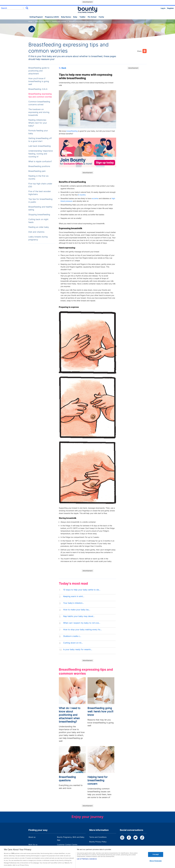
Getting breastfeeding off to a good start (40, 140)
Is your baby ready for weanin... (78, 649)
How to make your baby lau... (77, 610)
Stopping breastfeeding (39, 215)
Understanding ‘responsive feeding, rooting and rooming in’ (41, 154)
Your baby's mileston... (74, 603)
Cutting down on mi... (73, 643)
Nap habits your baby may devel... (79, 616)
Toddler (82, 17)
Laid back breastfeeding (40, 146)
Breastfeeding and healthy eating (40, 208)
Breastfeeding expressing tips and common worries (40, 95)
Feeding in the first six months (38, 177)
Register (171, 8)
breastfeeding (72, 131)
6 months (82, 195)
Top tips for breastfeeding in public (40, 201)
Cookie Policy (95, 846)
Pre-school (92, 17)
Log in (163, 8)
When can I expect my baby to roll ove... (82, 623)
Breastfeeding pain (37, 171)
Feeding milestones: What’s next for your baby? (38, 123)
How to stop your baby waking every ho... (82, 630)
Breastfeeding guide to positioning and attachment (39, 71)
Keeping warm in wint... (74, 596)
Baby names (66, 17)
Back (62, 68)
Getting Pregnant (36, 17)
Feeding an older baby (39, 227)
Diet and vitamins (36, 232)
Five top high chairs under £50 (40, 185)
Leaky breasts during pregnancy (38, 238)
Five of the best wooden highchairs (40, 193)
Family (101, 17)
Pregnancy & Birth (52, 17)
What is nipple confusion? (40, 161)
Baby (75, 17)
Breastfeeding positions (39, 166)
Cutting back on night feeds (38, 221)
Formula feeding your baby (38, 132)
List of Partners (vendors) (87, 862)
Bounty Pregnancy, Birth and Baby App (71, 839)
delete (23, 8)
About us (32, 837)
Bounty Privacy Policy (98, 842)
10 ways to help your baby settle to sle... (82, 590)
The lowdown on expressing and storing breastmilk (39, 112)
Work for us (33, 845)
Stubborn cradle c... (72, 636)
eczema (95, 198)
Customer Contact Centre (67, 845)
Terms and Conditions (98, 837)
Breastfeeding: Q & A (38, 89)
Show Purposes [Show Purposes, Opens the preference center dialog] (156, 864)
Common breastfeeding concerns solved (39, 103)
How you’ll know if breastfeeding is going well (39, 81)
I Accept (156, 858)
